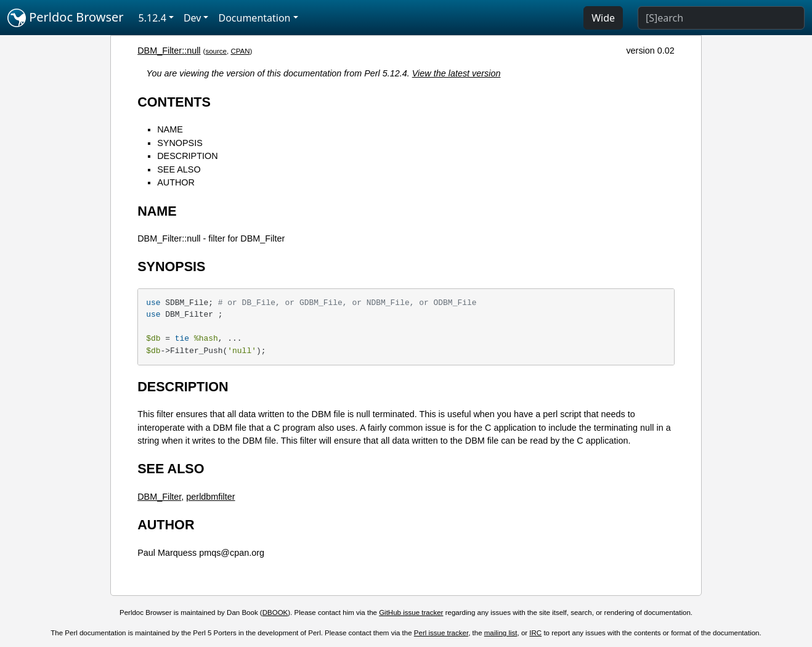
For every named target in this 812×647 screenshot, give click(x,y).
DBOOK (275, 612)
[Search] (721, 18)
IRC (535, 633)
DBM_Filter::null (169, 51)
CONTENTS (174, 102)
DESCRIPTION (187, 156)
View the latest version (457, 73)
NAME (170, 129)
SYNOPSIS (180, 143)
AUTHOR (176, 182)
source (216, 51)
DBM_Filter (159, 497)
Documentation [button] (254, 18)
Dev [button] (193, 18)
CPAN (240, 51)
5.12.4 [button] (152, 18)
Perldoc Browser (66, 18)
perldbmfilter (210, 497)
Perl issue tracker (441, 633)
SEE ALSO (179, 169)
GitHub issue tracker (411, 612)
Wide (603, 18)
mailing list (501, 633)
